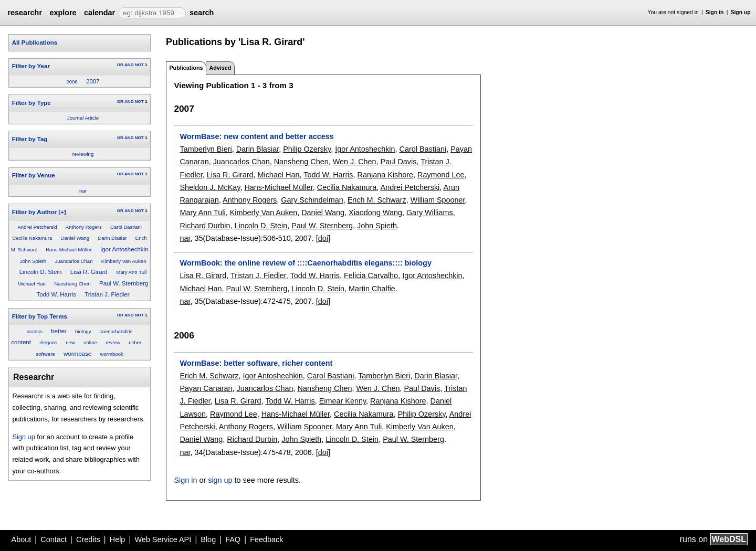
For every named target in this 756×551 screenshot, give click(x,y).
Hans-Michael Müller (69, 250)
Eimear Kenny (343, 401)
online (90, 342)
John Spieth (33, 261)
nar (83, 191)
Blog (208, 539)
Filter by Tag (30, 139)
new (70, 342)
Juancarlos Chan (73, 261)
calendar (99, 13)
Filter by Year (31, 66)
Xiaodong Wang (375, 213)
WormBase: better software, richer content (256, 363)
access (35, 331)
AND (129, 65)
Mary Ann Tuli (131, 272)
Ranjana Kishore (385, 175)
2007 (93, 81)
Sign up (741, 12)
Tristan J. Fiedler (107, 294)
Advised (220, 68)
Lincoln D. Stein (41, 272)
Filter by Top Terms (40, 316)
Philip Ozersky (307, 149)
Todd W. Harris (56, 294)
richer (135, 342)
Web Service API (163, 539)
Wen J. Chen (355, 162)
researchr (25, 13)
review (113, 342)
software (45, 354)
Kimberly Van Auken (124, 261)
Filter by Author (34, 212)
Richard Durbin (205, 226)
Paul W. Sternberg (124, 283)
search (202, 13)
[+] (62, 212)
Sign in (715, 12)
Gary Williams (430, 213)
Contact (54, 539)
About (22, 539)
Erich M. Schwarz (377, 200)
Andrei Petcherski (37, 227)
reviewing (83, 154)
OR (120, 65)
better (59, 331)
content (21, 342)
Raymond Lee (441, 175)
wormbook (112, 354)
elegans (48, 342)
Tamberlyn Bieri (206, 149)
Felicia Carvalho (371, 275)
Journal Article (83, 118)
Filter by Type (31, 103)
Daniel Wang (75, 238)
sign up (220, 480)
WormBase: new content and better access (256, 136)
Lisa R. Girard (89, 272)
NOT (139, 65)
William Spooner (438, 200)
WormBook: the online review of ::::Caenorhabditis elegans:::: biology (305, 263)
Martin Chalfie (372, 289)
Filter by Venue (34, 175)
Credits (88, 539)
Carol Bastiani (126, 227)
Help (118, 539)
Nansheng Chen (72, 284)
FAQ (233, 539)
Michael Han (32, 284)
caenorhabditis (116, 331)
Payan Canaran (206, 388)
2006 (72, 82)
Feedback (266, 539)
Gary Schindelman (312, 200)
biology (83, 331)
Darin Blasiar (113, 238)
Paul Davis (399, 162)
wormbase (77, 354)
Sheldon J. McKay (210, 187)
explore (63, 13)
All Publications (35, 43)
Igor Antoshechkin (124, 249)
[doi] (323, 238)
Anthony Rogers (84, 227)
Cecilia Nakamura (33, 238)
